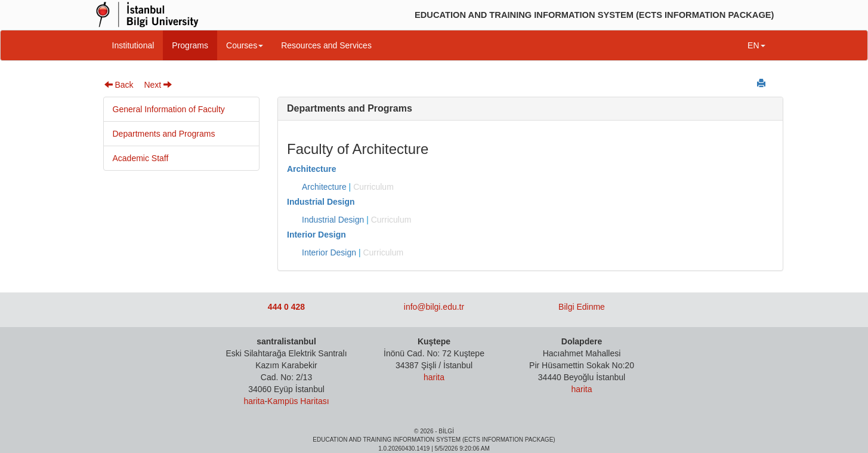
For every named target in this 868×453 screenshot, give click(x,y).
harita (254, 401)
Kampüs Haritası (298, 401)
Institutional (133, 45)
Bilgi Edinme (582, 307)
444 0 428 (286, 307)
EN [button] (756, 45)
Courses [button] (245, 45)
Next (158, 85)
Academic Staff (141, 158)
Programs (190, 45)
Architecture (311, 169)
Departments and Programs (164, 134)
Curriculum (373, 187)
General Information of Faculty (169, 109)
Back (119, 85)
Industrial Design (321, 202)
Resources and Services (326, 45)
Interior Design (316, 235)
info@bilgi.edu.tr (434, 307)
